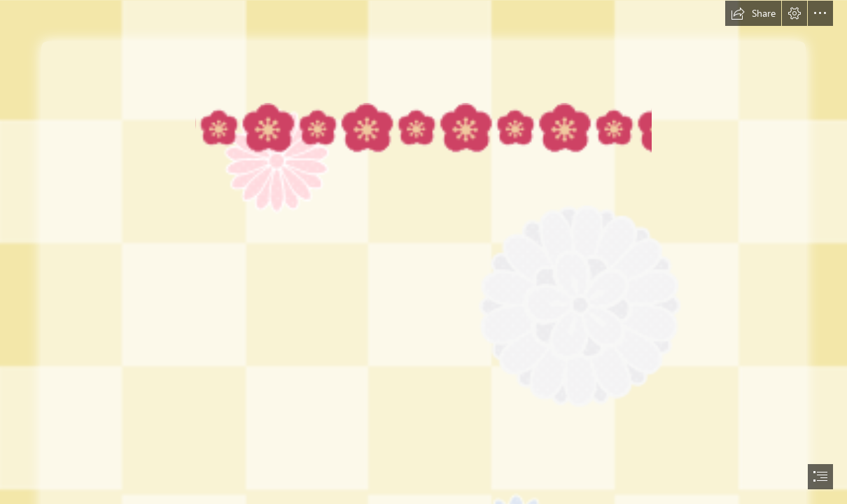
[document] (423, 252)
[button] (753, 13)
